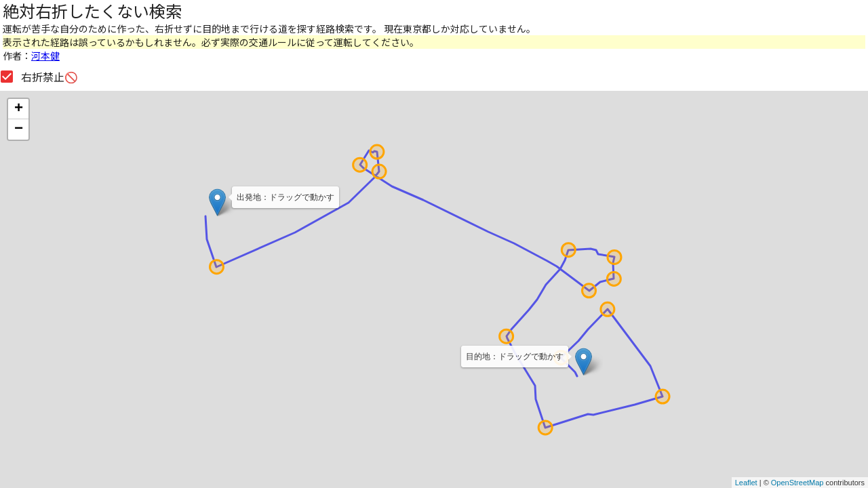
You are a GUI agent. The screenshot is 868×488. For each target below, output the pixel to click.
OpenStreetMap (797, 483)
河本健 (45, 56)
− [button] (19, 129)
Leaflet (746, 483)
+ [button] (19, 109)
